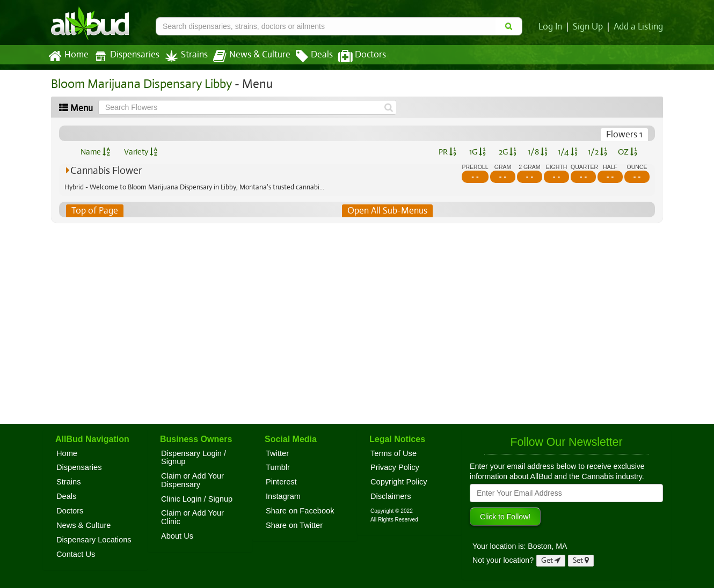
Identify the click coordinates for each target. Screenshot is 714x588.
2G (507, 152)
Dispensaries (125, 56)
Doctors (353, 56)
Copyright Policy (399, 482)
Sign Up (590, 27)
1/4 (567, 152)
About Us (177, 536)
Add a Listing (639, 27)
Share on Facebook (300, 511)
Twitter (277, 453)
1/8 (538, 152)
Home (68, 56)
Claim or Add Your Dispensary (192, 480)
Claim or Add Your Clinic (192, 517)
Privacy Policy (395, 467)
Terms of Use (394, 453)
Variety (141, 152)
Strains (183, 56)
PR (447, 152)
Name (95, 152)
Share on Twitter (294, 525)
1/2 (598, 152)
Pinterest (281, 482)
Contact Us (76, 554)
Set (581, 560)
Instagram (283, 496)
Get (551, 560)
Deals (306, 56)
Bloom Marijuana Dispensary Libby (140, 84)
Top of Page (94, 211)
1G (477, 152)
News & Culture (246, 56)
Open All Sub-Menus (387, 211)
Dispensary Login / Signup (194, 458)
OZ (628, 152)
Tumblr (278, 467)
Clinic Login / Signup (197, 499)
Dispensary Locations (94, 540)
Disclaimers (391, 496)
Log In (552, 27)
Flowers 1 (625, 135)
